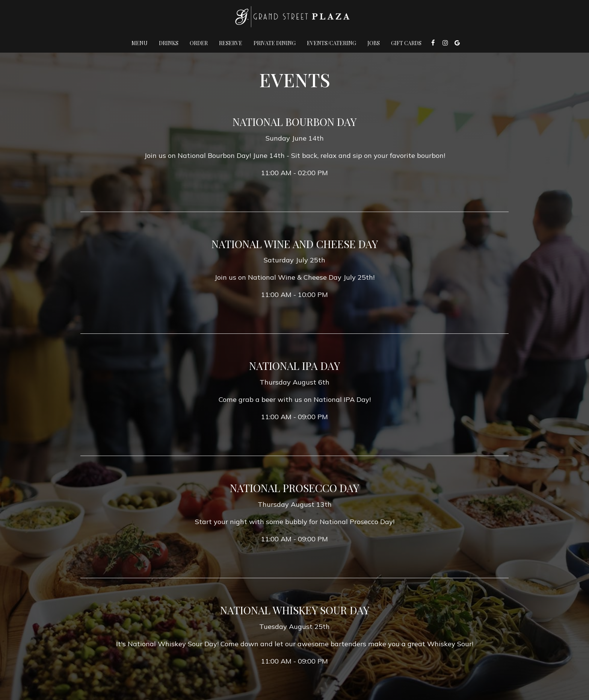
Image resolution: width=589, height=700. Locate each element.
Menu (140, 43)
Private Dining (275, 43)
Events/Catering (332, 43)
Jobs (374, 43)
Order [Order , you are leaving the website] (199, 43)
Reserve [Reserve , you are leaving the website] (231, 43)
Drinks (169, 43)
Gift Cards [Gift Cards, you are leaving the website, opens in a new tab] (406, 43)
